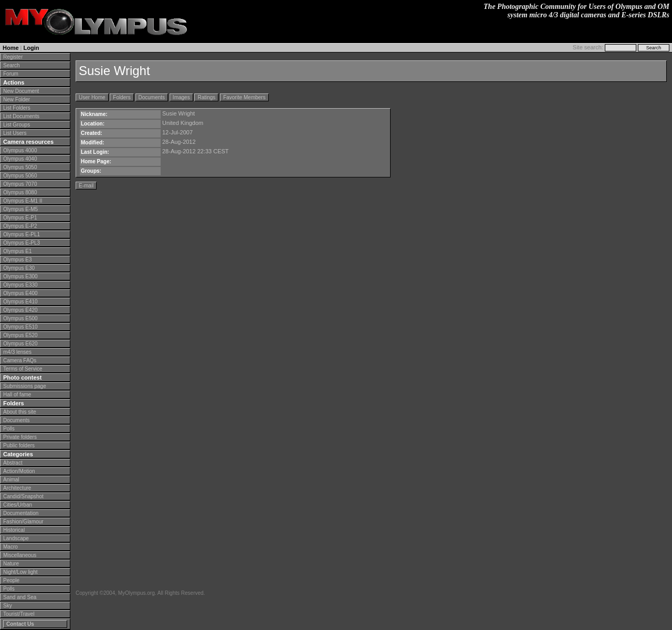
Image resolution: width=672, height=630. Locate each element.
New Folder (17, 99)
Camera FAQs (20, 360)
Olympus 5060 (20, 176)
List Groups (17, 125)
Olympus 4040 (20, 159)
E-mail (86, 186)
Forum (11, 74)
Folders (122, 97)
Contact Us (20, 624)
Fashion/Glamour (23, 522)
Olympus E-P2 (20, 226)
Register (13, 57)
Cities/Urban (18, 505)
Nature (11, 564)
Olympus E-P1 (20, 218)
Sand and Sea (20, 597)
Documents (17, 420)
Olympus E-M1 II (23, 201)
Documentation (21, 513)
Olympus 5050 (20, 167)
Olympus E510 (20, 327)
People (11, 580)
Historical (14, 530)
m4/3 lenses (17, 352)
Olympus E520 (20, 335)
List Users (15, 133)
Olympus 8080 (20, 192)
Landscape (16, 538)
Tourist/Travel (19, 614)
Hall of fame (17, 395)
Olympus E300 (20, 276)
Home (11, 48)
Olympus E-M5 (20, 209)
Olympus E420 (20, 310)
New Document (21, 91)
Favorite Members (244, 97)
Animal (11, 480)
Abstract (13, 463)
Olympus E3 (17, 260)
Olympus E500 (20, 318)
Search (12, 65)
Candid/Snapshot (23, 496)
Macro (10, 547)
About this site (20, 412)
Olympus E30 (19, 268)
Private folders (20, 437)
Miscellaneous (20, 555)
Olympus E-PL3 (22, 243)
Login (31, 48)
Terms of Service (23, 369)
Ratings (206, 97)
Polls (9, 429)
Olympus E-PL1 (22, 234)
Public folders (19, 445)
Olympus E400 (20, 293)
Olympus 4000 (20, 150)
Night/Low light (20, 572)
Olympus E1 (17, 251)
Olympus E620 (20, 344)
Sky (8, 606)
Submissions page (25, 386)
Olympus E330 (20, 285)
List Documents (21, 116)
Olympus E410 (20, 302)
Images (181, 97)
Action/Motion (19, 471)
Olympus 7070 (20, 184)
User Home (92, 97)
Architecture (17, 488)
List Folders (17, 108)
